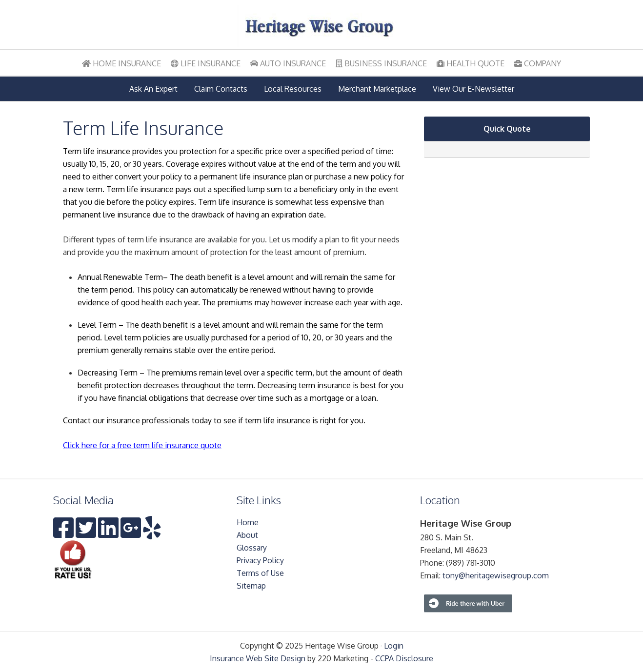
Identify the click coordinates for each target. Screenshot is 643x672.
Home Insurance (121, 63)
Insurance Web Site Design (258, 658)
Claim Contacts (221, 89)
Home (248, 522)
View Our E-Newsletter (473, 89)
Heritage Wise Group (321, 27)
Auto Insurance (288, 63)
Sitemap (251, 586)
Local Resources (293, 89)
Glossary (252, 548)
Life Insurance (206, 63)
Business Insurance (381, 63)
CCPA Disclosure (404, 658)
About (247, 535)
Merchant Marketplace (377, 89)
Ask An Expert (153, 89)
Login (394, 646)
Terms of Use (260, 573)
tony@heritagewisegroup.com (496, 575)
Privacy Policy (260, 560)
